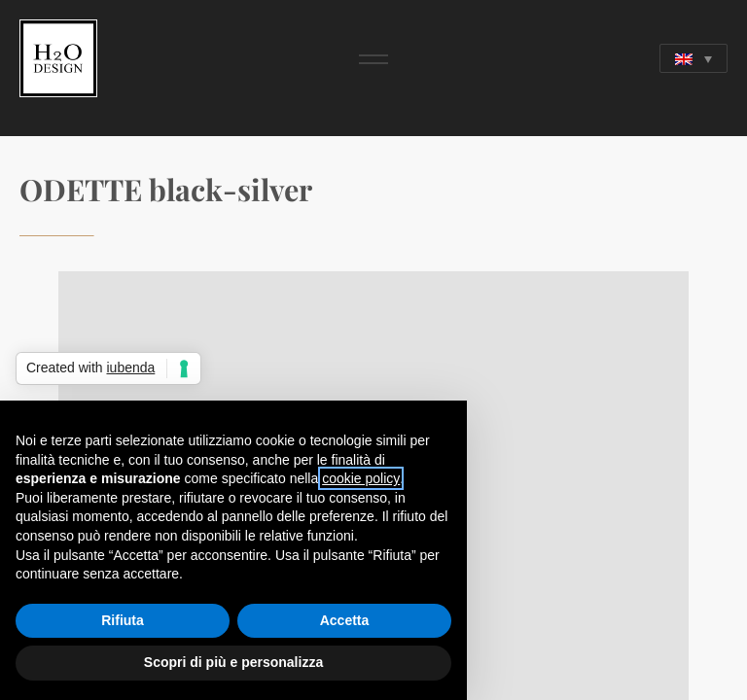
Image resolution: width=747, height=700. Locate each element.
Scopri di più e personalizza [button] (233, 662)
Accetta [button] (345, 620)
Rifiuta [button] (123, 620)
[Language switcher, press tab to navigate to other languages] (694, 58)
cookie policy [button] (361, 478)
